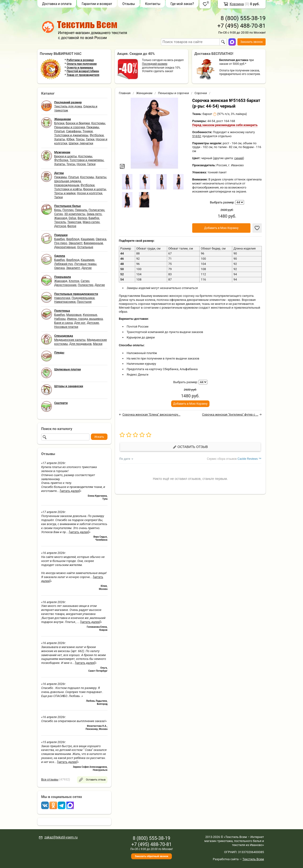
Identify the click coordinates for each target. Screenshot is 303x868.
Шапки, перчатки (81, 143)
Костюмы (98, 123)
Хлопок (74, 281)
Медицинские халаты (70, 340)
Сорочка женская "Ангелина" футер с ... (230, 414)
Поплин (68, 210)
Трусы (80, 139)
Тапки (90, 139)
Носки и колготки (90, 193)
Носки (81, 164)
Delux (72, 218)
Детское (60, 226)
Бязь (58, 210)
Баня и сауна (63, 323)
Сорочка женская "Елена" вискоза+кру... (151, 414)
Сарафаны (74, 131)
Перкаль (81, 210)
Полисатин (96, 210)
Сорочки (201, 93)
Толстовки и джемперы (71, 135)
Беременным (93, 243)
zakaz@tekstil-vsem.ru (61, 837)
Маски (98, 344)
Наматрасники (65, 302)
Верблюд (73, 239)
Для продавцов (80, 344)
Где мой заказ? (182, 4)
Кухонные (90, 315)
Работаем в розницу (80, 60)
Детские (93, 323)
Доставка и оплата (57, 4)
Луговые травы (85, 264)
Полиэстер (86, 285)
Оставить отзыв (190, 447)
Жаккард (61, 218)
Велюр (82, 218)
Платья (59, 131)
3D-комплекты (75, 214)
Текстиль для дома (68, 106)
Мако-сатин (91, 222)
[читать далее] (70, 491)
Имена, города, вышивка (85, 319)
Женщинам (144, 93)
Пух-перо (61, 243)
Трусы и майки (65, 193)
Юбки (70, 139)
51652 (197, 136)
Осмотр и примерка (80, 68)
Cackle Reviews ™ (249, 459)
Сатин (59, 214)
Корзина (237, 4)
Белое (72, 226)
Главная (125, 93)
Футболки (97, 135)
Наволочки (62, 298)
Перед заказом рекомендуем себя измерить (225, 125)
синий (239, 158)
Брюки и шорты (66, 156)
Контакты (153, 4)
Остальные (85, 247)
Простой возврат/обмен (83, 71)
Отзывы (129, 4)
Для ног (80, 323)
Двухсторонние (65, 285)
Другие (87, 268)
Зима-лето (94, 214)
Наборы (60, 319)
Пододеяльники (83, 298)
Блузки (59, 123)
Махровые (74, 315)
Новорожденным (67, 185)
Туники (88, 131)
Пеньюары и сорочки (70, 127)
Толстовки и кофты (68, 189)
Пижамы (93, 127)
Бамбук (94, 218)
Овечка (101, 239)
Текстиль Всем (253, 859)
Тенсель (60, 222)
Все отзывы (50, 779)
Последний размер (155, 64)
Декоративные (65, 247)
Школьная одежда (68, 181)
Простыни (84, 302)
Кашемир (87, 239)
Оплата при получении (82, 64)
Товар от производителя (83, 75)
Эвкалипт (75, 243)
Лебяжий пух (64, 264)
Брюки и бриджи (78, 123)
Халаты (60, 139)
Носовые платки (66, 327)
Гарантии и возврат (97, 4)
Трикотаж (74, 222)
